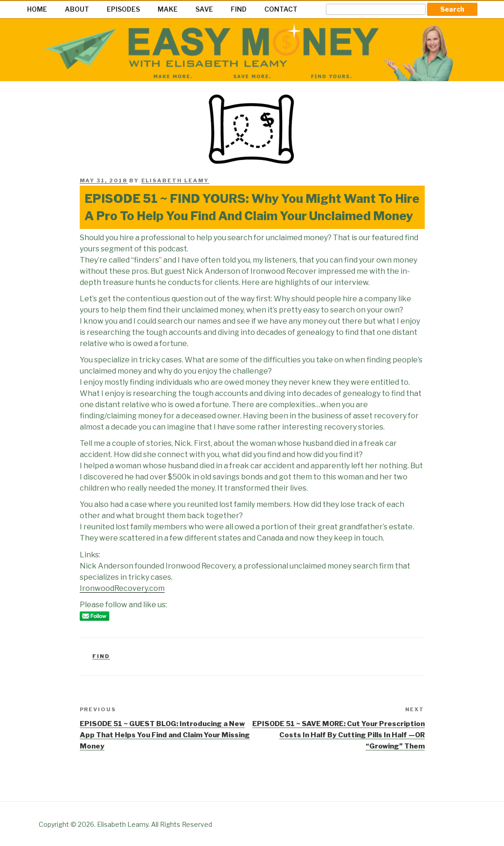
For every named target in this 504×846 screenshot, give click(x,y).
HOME (37, 9)
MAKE (168, 9)
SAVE (204, 9)
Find (101, 656)
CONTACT (281, 9)
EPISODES (123, 9)
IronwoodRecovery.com (122, 588)
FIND (239, 9)
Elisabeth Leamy (175, 180)
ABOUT (77, 9)
